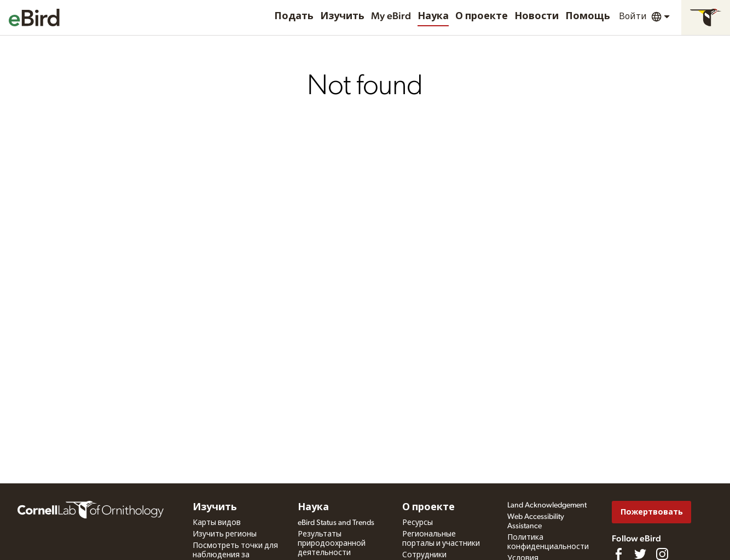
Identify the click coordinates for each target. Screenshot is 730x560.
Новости (537, 16)
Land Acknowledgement (547, 505)
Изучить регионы (225, 534)
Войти (633, 16)
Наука (433, 16)
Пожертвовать (652, 512)
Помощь (588, 16)
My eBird (391, 16)
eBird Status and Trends (336, 523)
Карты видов (217, 523)
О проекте (482, 16)
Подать (294, 16)
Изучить (342, 16)
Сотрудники (424, 555)
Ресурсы (418, 523)
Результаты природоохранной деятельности (332, 544)
